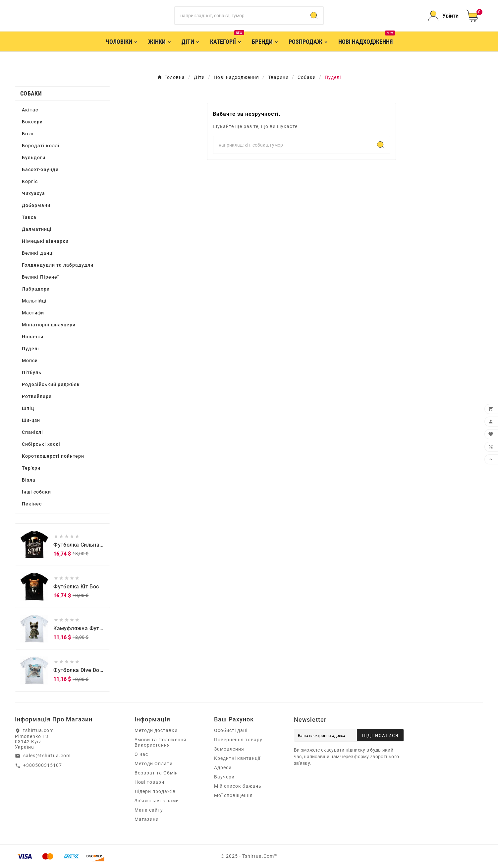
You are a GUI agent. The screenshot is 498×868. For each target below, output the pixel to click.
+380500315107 (43, 765)
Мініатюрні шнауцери (49, 325)
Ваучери (224, 777)
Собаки (31, 93)
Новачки (33, 337)
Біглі (28, 134)
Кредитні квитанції (237, 758)
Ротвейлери (37, 396)
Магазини (147, 819)
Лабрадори (36, 289)
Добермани (36, 205)
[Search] (314, 16)
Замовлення (229, 749)
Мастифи (33, 313)
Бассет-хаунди (40, 169)
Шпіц (28, 408)
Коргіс (30, 181)
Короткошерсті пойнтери (53, 456)
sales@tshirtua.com (47, 756)
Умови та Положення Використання (161, 742)
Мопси (30, 361)
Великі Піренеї (40, 277)
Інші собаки (36, 492)
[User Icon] (443, 16)
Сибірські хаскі (41, 444)
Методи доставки (156, 730)
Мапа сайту (149, 810)
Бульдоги (34, 158)
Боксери (32, 122)
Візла (29, 480)
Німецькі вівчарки (45, 241)
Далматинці (37, 229)
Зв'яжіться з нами (157, 801)
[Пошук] (240, 16)
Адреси (223, 768)
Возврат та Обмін (156, 773)
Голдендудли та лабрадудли (58, 265)
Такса (29, 217)
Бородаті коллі (41, 146)
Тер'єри (31, 468)
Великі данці (38, 253)
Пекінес (32, 504)
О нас (141, 754)
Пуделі (30, 349)
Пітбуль (32, 372)
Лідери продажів (155, 791)
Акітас (30, 110)
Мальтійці (34, 301)
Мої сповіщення (233, 795)
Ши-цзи (31, 420)
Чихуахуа (33, 193)
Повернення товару (238, 740)
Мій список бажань (238, 786)
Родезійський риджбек (51, 384)
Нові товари (149, 782)
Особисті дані (231, 730)
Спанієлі (32, 432)
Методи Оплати (154, 764)
